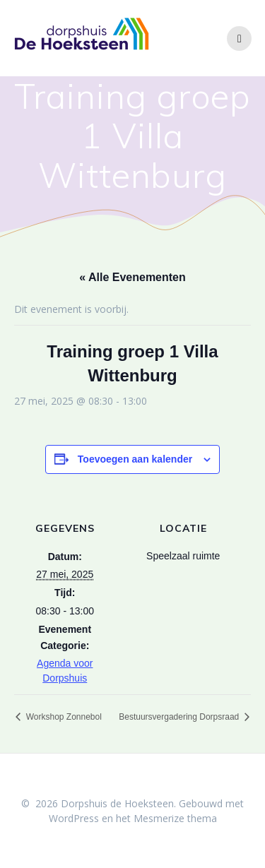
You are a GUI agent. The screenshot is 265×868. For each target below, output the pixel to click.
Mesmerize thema (175, 818)
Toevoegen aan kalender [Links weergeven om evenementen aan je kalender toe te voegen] (135, 459)
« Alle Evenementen (132, 277)
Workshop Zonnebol (63, 717)
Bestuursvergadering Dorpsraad (180, 717)
